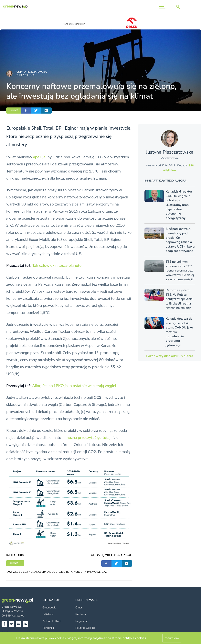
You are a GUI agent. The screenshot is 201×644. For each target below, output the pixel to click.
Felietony (48, 614)
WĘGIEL (17, 572)
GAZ (104, 572)
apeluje (39, 157)
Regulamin (82, 621)
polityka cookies (134, 638)
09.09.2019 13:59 (25, 75)
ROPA (69, 572)
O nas (79, 608)
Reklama (81, 614)
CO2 (25, 572)
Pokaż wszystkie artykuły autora (170, 356)
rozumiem (172, 638)
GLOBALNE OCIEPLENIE (52, 572)
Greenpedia (49, 608)
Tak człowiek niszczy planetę (57, 265)
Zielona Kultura (52, 621)
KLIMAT (14, 110)
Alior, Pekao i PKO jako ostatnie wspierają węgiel (74, 385)
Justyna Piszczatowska (31, 72)
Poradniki (48, 628)
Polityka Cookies (85, 628)
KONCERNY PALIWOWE (87, 572)
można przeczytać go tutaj (88, 437)
